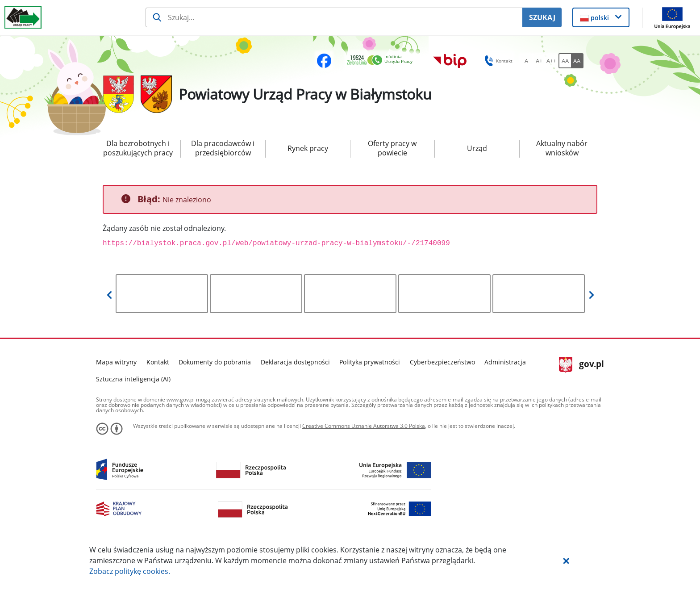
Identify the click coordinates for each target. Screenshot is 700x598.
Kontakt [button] (497, 61)
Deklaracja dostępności (295, 362)
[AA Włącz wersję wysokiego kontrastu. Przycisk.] (577, 61)
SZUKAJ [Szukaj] (542, 17)
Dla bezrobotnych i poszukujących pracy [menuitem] (138, 148)
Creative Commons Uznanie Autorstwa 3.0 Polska (364, 426)
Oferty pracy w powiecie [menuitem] (392, 148)
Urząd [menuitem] (477, 148)
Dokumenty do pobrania (215, 362)
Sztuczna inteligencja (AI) (133, 379)
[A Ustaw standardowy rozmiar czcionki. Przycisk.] (526, 61)
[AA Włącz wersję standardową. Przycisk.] (565, 61)
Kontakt (158, 362)
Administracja (505, 362)
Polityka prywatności (370, 362)
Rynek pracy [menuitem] (308, 148)
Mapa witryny (116, 362)
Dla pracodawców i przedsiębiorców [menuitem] (223, 148)
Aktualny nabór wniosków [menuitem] (562, 148)
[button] (566, 560)
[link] (382, 61)
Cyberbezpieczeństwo (442, 362)
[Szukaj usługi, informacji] (334, 17)
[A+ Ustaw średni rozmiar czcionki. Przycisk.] (539, 61)
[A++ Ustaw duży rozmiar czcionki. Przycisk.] (551, 61)
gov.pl (581, 365)
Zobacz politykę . (130, 571)
